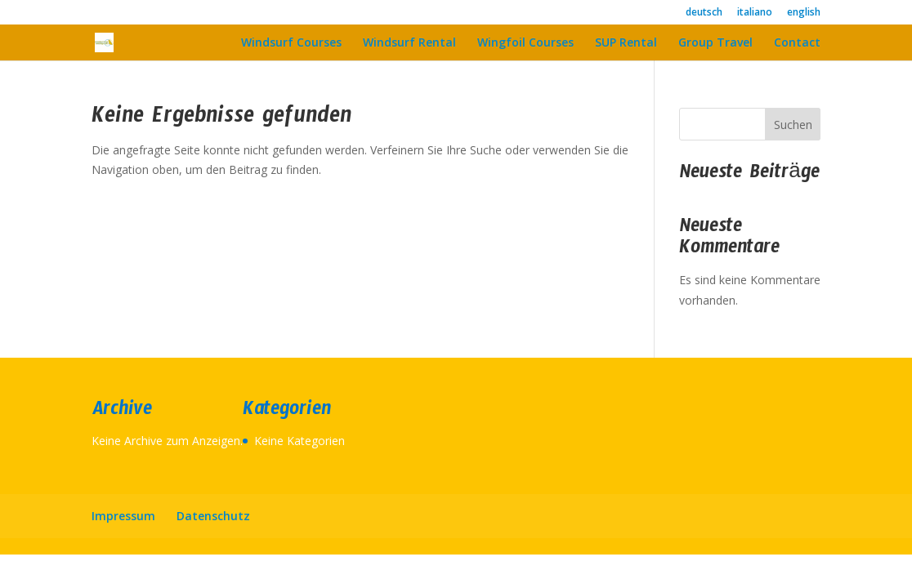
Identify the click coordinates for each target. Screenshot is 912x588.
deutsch (704, 13)
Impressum (123, 516)
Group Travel (715, 43)
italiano (755, 13)
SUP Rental (626, 43)
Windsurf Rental (409, 43)
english (804, 13)
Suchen (793, 125)
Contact (797, 43)
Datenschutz (213, 516)
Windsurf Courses (291, 43)
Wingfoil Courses (525, 43)
